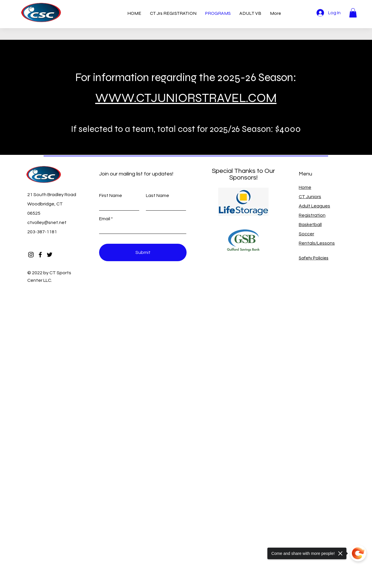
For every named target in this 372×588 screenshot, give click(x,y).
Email (105, 219)
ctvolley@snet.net (47, 223)
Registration (312, 215)
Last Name (158, 196)
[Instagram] (31, 255)
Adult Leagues (314, 206)
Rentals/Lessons (317, 243)
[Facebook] (40, 255)
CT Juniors (310, 197)
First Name (111, 196)
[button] (353, 13)
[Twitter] (50, 255)
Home (305, 187)
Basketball (310, 225)
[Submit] (143, 252)
